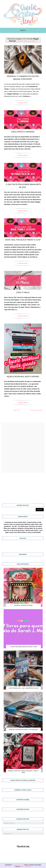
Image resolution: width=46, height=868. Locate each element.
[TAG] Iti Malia (23, 292)
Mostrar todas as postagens (27, 41)
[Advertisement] (23, 448)
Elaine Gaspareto (26, 866)
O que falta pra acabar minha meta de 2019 (23, 186)
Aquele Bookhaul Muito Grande (23, 377)
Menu (23, 30)
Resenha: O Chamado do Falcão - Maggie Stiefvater (23, 78)
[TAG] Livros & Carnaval (23, 132)
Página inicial (16, 410)
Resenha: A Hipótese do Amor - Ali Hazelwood (23, 730)
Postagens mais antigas (36, 410)
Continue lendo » (23, 103)
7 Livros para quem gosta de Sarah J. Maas (23, 647)
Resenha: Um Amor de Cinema (23, 605)
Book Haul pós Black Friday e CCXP (23, 240)
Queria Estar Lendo (18, 865)
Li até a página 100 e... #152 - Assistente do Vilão (23, 688)
